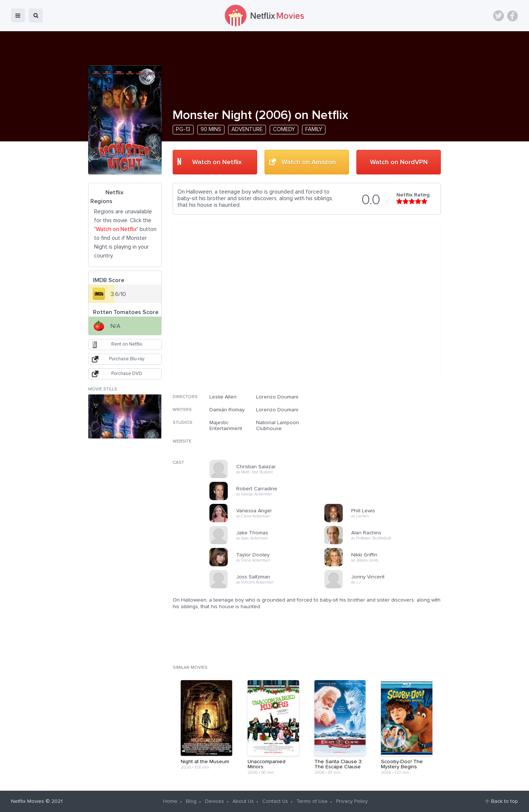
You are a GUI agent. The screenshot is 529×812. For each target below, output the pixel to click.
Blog (191, 801)
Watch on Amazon (309, 162)
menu (18, 15)
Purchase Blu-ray (127, 359)
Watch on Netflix (217, 162)
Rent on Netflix (127, 344)
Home (170, 801)
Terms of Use (312, 801)
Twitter (499, 16)
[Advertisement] (386, 441)
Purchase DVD (127, 374)
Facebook (512, 16)
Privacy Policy (352, 801)
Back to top (505, 801)
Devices (215, 801)
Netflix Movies (28, 801)
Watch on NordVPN (399, 162)
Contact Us (275, 801)
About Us (243, 801)
